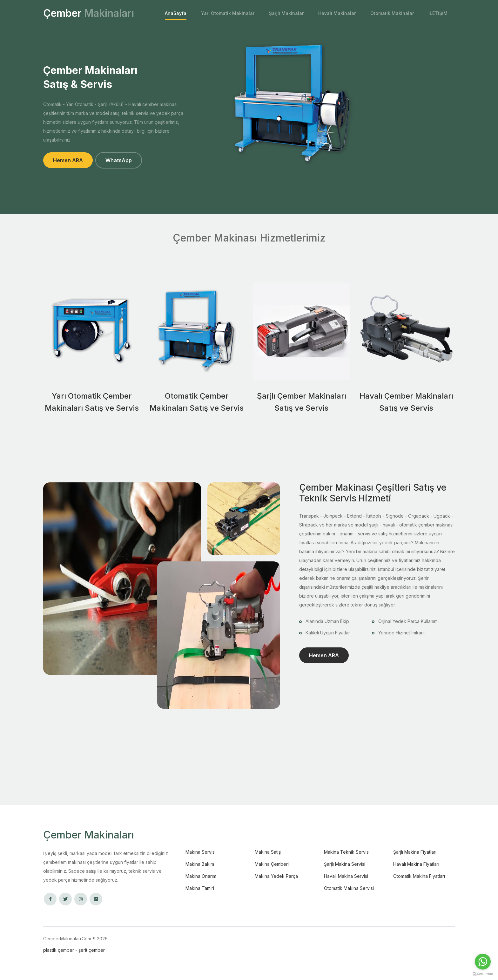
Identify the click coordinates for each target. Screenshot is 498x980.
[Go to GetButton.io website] (483, 974)
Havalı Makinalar (337, 13)
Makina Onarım (201, 876)
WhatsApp (119, 160)
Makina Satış (268, 852)
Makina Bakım (200, 864)
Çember (89, 13)
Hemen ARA (68, 160)
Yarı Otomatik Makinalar (228, 13)
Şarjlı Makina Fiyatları (415, 852)
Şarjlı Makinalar (286, 13)
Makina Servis (200, 852)
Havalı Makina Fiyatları (416, 864)
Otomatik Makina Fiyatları (419, 876)
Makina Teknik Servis (346, 852)
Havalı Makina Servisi (346, 876)
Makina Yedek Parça (276, 876)
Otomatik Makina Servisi (349, 888)
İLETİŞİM (438, 13)
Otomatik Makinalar (392, 13)
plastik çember (59, 950)
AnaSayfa (176, 13)
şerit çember (92, 950)
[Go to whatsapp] (483, 962)
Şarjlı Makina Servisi (345, 864)
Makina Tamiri (200, 888)
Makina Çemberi (272, 864)
